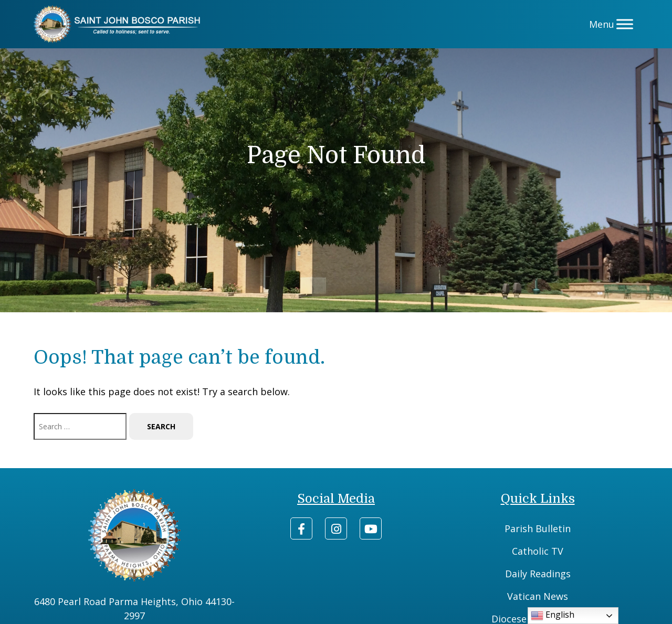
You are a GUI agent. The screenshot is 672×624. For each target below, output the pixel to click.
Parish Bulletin (538, 528)
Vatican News (538, 596)
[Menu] (625, 24)
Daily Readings (538, 574)
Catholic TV (538, 551)
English (553, 615)
